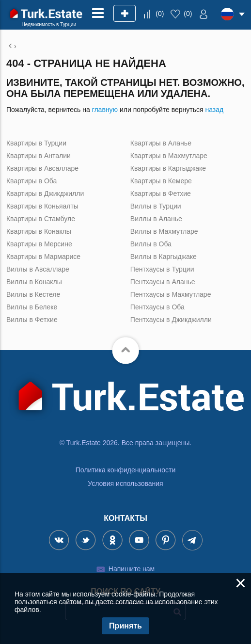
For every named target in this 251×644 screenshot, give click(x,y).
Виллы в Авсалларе (38, 269)
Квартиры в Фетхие (161, 193)
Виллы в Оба (151, 244)
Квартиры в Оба (31, 181)
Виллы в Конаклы (34, 282)
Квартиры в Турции (36, 143)
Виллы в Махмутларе (164, 231)
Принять (125, 626)
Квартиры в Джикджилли (45, 193)
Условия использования (125, 483)
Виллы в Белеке (32, 307)
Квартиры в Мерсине (39, 244)
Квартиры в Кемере (161, 181)
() (160, 14)
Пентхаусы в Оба (157, 307)
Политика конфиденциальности (126, 470)
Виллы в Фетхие (32, 320)
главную (105, 110)
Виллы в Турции (156, 206)
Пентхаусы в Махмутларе (171, 294)
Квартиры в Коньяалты (42, 206)
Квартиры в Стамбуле (41, 219)
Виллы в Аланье (156, 219)
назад (214, 110)
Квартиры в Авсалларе (42, 168)
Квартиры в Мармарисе (43, 257)
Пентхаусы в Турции (162, 269)
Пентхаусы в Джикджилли (171, 320)
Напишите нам (132, 569)
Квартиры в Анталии (39, 156)
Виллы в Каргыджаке (164, 257)
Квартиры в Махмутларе (169, 156)
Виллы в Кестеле (33, 294)
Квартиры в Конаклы (39, 231)
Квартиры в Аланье (161, 143)
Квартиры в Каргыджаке (168, 168)
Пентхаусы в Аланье (163, 282)
